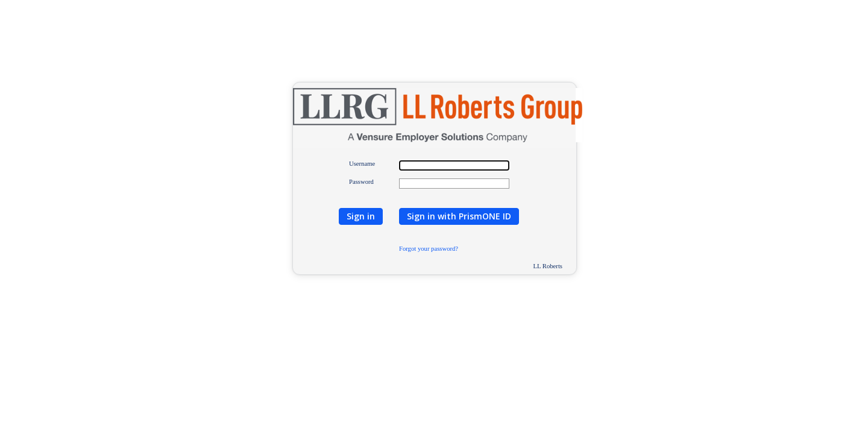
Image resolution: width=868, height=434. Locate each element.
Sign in (361, 216)
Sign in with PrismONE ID (459, 216)
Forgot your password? (429, 249)
